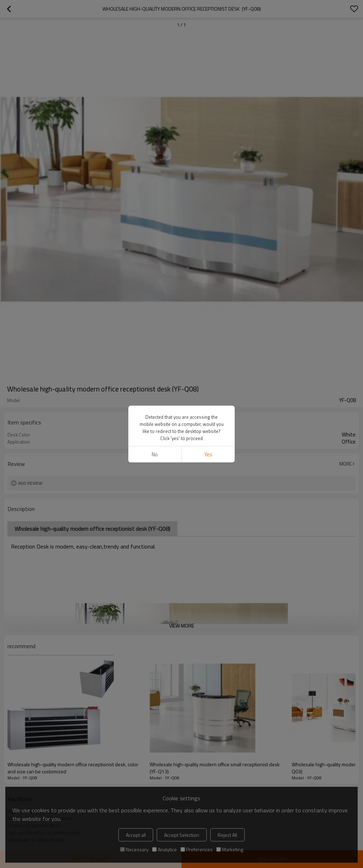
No (155, 216)
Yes (208, 216)
